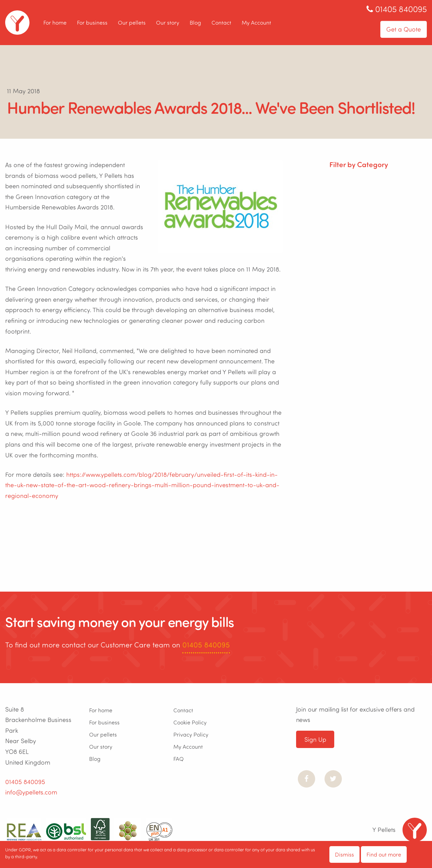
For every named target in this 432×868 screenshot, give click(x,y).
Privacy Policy (191, 734)
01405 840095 (206, 644)
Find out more (384, 854)
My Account (256, 22)
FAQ (179, 759)
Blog (195, 22)
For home (55, 22)
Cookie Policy (190, 722)
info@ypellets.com (31, 792)
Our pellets (132, 22)
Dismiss (344, 854)
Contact (221, 22)
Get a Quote (404, 29)
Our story (168, 22)
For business (92, 22)
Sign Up (315, 739)
